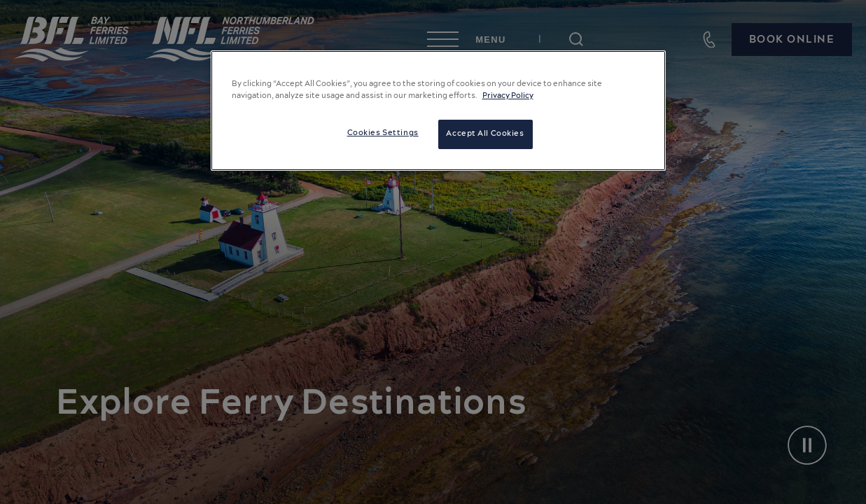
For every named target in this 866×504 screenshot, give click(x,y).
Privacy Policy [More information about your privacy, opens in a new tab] (508, 96)
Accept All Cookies (485, 134)
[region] (438, 111)
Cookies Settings (383, 133)
